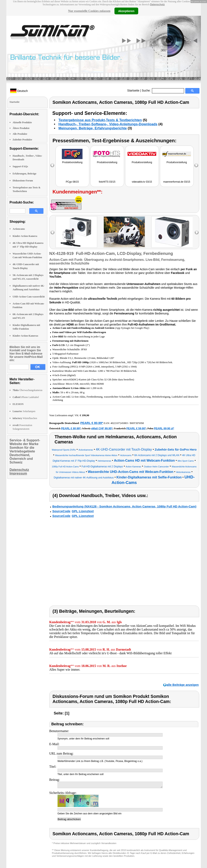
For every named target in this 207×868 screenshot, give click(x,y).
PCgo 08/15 (72, 182)
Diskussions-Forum (23, 181)
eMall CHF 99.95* (102, 428)
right (197, 232)
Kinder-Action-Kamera (25, 236)
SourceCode (61, 511)
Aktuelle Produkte (22, 122)
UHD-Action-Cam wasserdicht (29, 297)
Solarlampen (24, 411)
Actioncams (19, 229)
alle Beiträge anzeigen (183, 685)
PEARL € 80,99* (92, 423)
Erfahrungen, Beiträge (25, 174)
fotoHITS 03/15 (107, 182)
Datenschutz (157, 5)
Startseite (133, 90)
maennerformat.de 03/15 (177, 182)
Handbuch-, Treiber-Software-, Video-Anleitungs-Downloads (108, 124)
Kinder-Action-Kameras (25, 336)
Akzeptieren (126, 11)
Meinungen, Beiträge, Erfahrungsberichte (93, 128)
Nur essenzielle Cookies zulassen (89, 11)
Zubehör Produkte (22, 140)
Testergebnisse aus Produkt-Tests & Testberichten (100, 120)
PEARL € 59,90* (136, 428)
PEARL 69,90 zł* (164, 428)
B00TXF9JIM (137, 423)
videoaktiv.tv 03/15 (142, 182)
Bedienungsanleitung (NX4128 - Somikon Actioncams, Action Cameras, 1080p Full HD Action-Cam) (124, 506)
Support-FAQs (20, 166)
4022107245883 (119, 423)
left (53, 232)
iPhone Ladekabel (26, 397)
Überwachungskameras (28, 390)
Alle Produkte (20, 134)
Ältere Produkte (21, 128)
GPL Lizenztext (83, 511)
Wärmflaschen (25, 418)
